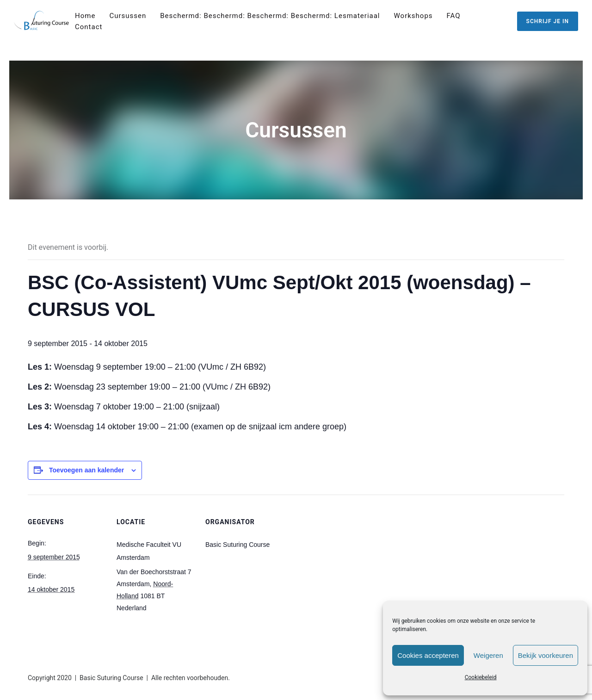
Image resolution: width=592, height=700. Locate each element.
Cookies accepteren (428, 655)
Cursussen (128, 16)
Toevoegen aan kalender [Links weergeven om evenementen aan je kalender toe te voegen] (86, 470)
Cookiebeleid (481, 677)
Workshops (413, 16)
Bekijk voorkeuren (546, 655)
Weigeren (488, 655)
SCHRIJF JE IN (548, 21)
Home (85, 16)
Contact (89, 27)
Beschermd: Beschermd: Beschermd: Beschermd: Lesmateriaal (270, 16)
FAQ (454, 16)
